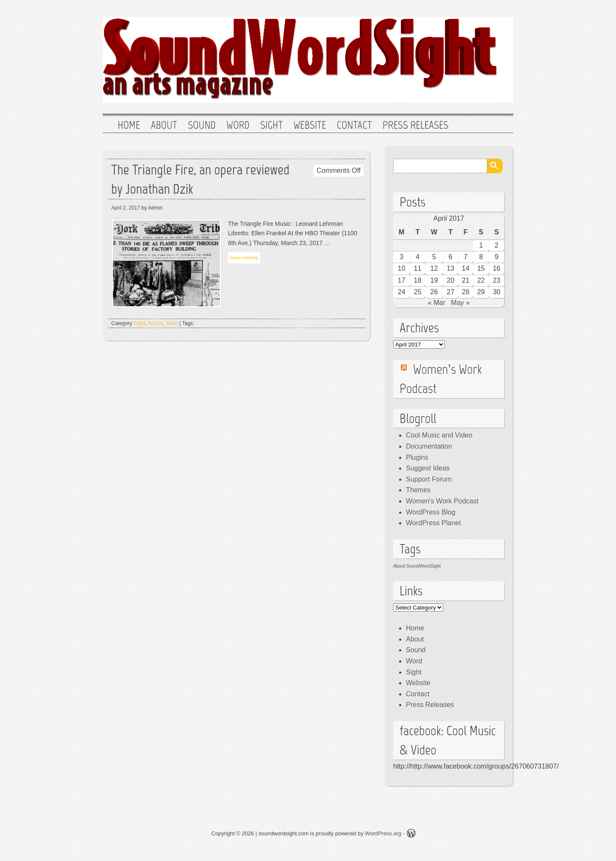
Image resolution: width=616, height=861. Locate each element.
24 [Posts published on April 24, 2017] (402, 292)
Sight (271, 125)
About (164, 125)
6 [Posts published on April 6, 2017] (451, 257)
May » (460, 303)
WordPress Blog (431, 512)
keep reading (244, 257)
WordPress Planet (434, 523)
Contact (354, 125)
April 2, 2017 (126, 208)
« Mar (437, 303)
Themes (418, 490)
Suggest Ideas (428, 468)
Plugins (417, 457)
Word (238, 125)
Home (129, 125)
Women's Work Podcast (442, 501)
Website (310, 125)
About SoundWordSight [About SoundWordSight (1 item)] (417, 566)
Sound (202, 125)
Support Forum (429, 479)
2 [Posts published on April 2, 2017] (496, 245)
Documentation (429, 446)
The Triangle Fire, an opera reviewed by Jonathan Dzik (200, 179)
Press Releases (415, 125)
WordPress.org (383, 833)
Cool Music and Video (439, 435)
